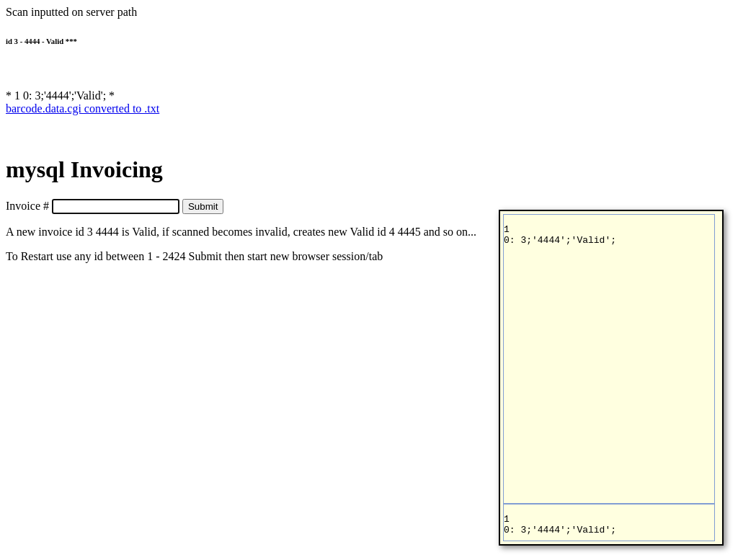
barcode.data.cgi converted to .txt (83, 108)
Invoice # (27, 206)
